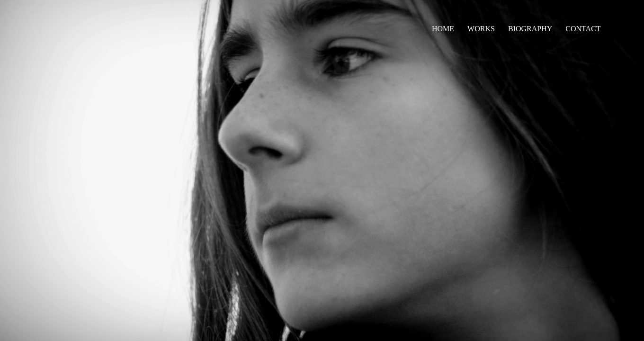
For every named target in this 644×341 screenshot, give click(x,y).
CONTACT (583, 29)
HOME (443, 29)
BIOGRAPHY (530, 29)
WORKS (481, 29)
